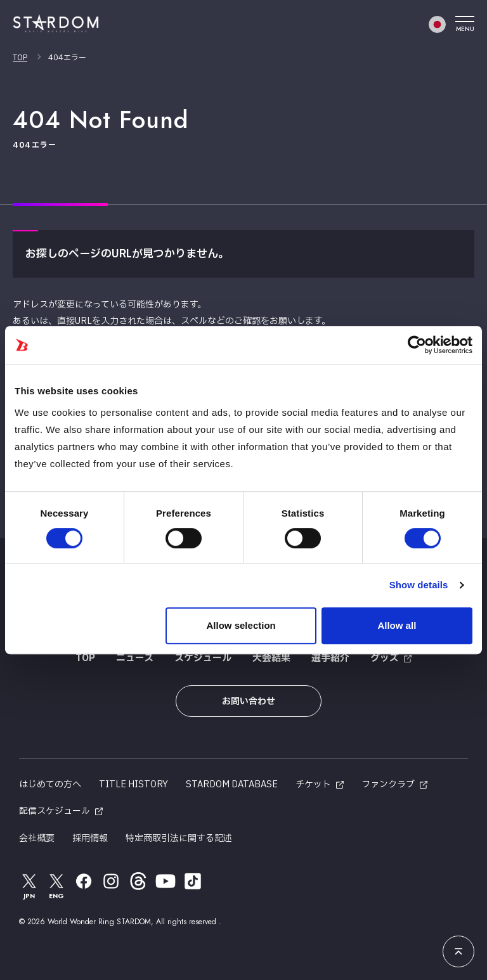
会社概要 (37, 838)
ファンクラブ (388, 784)
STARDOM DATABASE (232, 784)
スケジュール (203, 658)
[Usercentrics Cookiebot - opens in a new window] (417, 345)
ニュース (135, 658)
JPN (29, 886)
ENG (56, 886)
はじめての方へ (50, 784)
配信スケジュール (55, 811)
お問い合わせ (249, 701)
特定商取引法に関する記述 (179, 838)
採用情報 (90, 838)
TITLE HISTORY (133, 784)
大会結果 (271, 658)
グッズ (385, 658)
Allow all (397, 625)
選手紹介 (330, 658)
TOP (20, 58)
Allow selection (241, 625)
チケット (313, 784)
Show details (419, 585)
